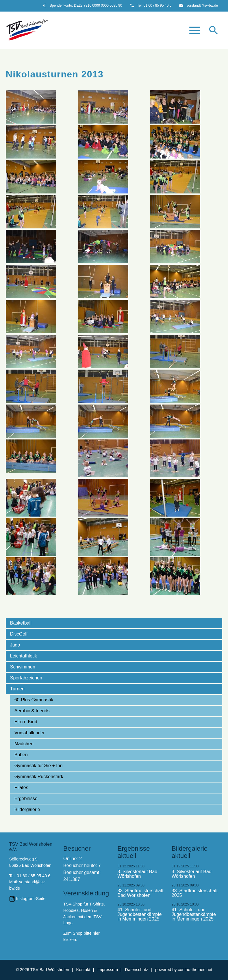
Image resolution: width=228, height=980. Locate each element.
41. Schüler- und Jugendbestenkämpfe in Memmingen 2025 (139, 914)
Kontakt (83, 970)
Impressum (108, 970)
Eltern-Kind (26, 722)
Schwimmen (23, 667)
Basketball (21, 623)
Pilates (21, 788)
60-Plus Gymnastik (34, 700)
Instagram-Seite (31, 899)
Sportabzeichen (26, 678)
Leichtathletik (24, 656)
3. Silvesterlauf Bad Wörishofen (137, 874)
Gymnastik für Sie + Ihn (39, 766)
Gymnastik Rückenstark (39, 777)
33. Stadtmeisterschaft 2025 (195, 893)
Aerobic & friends (32, 711)
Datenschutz (137, 970)
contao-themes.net (195, 970)
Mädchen (24, 744)
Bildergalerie (27, 809)
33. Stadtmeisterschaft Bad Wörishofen (140, 893)
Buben (21, 755)
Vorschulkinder (30, 733)
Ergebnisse (26, 799)
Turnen (17, 689)
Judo (15, 645)
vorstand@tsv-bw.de (202, 5)
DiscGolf (19, 634)
